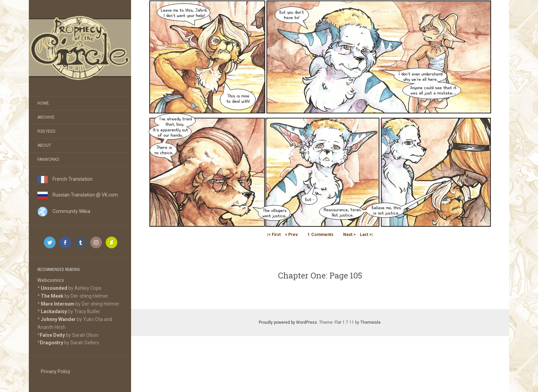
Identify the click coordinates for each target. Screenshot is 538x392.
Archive (46, 117)
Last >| (366, 235)
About (44, 145)
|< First (274, 235)
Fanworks (48, 159)
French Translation (65, 179)
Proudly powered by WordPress (288, 322)
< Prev (291, 235)
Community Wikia (64, 211)
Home (43, 103)
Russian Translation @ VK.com (78, 195)
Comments (320, 235)
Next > (349, 235)
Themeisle (370, 322)
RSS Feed (46, 131)
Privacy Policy (56, 371)
